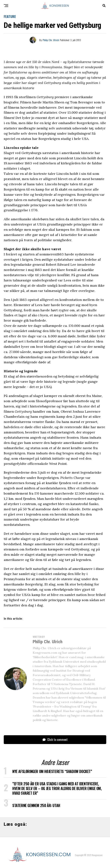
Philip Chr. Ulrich (51, 40)
